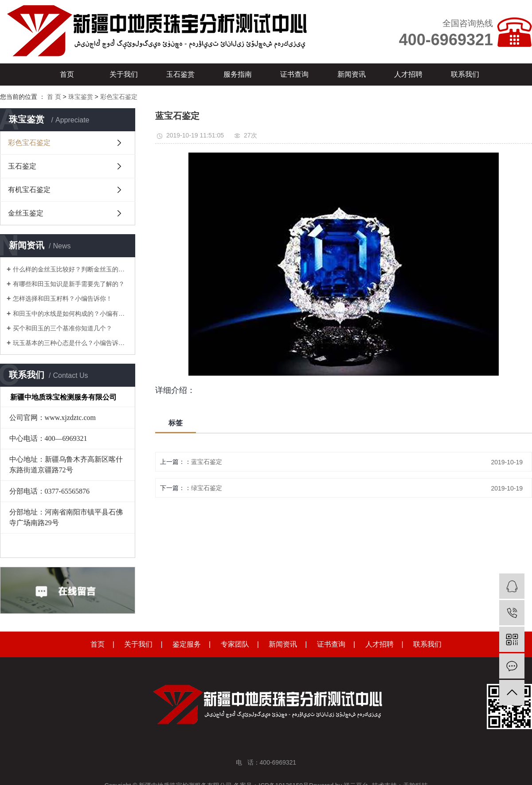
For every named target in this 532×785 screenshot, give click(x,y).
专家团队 (235, 644)
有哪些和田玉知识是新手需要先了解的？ (69, 284)
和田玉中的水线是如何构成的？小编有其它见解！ (71, 314)
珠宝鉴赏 (81, 97)
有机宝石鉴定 (29, 190)
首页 (67, 74)
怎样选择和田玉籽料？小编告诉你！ (63, 298)
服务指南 (238, 74)
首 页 (54, 97)
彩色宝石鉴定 (119, 97)
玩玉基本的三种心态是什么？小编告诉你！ (71, 343)
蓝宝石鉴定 (207, 462)
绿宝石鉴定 (207, 488)
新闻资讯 (352, 74)
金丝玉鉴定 (26, 213)
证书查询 (294, 74)
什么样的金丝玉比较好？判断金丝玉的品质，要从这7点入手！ (71, 269)
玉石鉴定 (22, 166)
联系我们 (465, 74)
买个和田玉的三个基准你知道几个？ (63, 328)
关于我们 (124, 74)
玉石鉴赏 (180, 74)
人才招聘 (408, 74)
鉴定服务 (187, 644)
